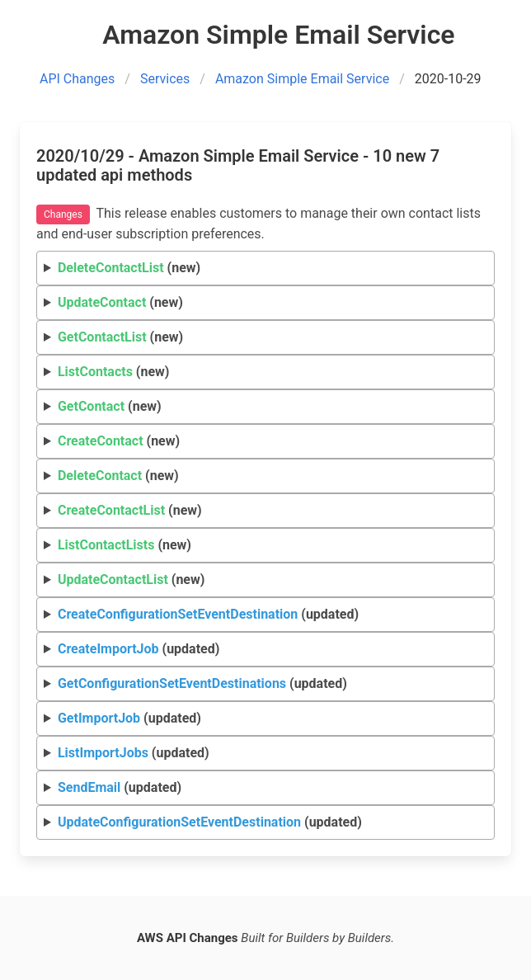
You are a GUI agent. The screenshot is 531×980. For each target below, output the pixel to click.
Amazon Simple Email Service (302, 79)
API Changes (77, 79)
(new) (129, 268)
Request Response (266, 754)
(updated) (208, 614)
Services (165, 79)
